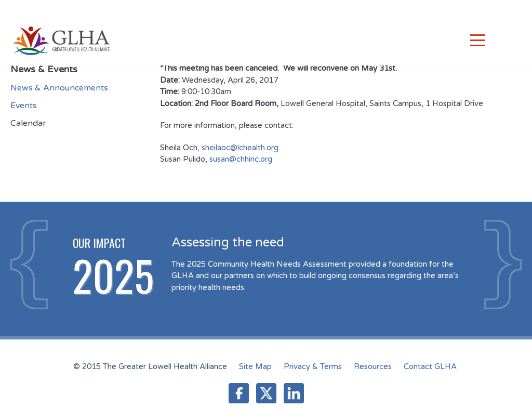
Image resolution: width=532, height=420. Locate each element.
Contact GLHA (430, 366)
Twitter (266, 393)
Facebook (239, 393)
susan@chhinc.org (242, 159)
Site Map (255, 366)
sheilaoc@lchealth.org (240, 148)
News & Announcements (59, 88)
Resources (373, 366)
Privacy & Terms (313, 366)
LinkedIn (294, 393)
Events (24, 106)
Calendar (28, 123)
